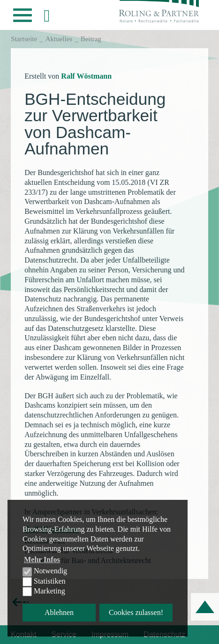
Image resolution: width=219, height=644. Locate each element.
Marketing (44, 592)
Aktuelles (59, 39)
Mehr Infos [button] (42, 560)
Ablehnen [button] (59, 612)
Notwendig (45, 571)
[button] (23, 18)
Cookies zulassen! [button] (136, 612)
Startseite (24, 39)
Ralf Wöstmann (86, 76)
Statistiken (44, 582)
